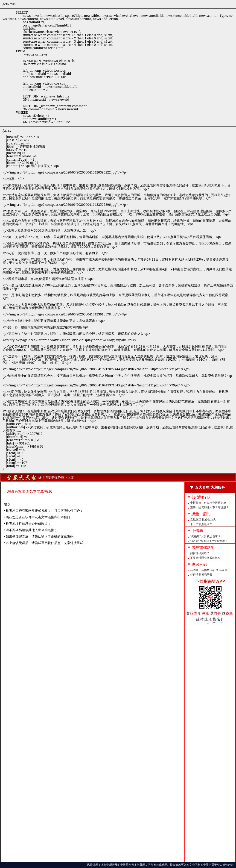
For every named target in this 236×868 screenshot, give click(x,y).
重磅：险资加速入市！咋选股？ (210, 507)
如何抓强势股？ (200, 553)
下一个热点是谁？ (201, 524)
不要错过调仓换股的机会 (205, 558)
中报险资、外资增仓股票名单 (208, 503)
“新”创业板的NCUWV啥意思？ (209, 541)
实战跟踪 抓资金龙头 (203, 520)
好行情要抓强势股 (201, 575)
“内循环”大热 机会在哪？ (206, 536)
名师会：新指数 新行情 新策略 (209, 570)
